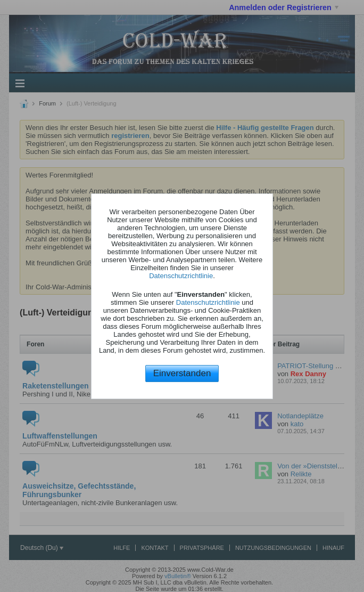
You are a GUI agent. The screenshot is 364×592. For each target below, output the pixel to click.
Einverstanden (182, 373)
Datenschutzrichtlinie (181, 276)
